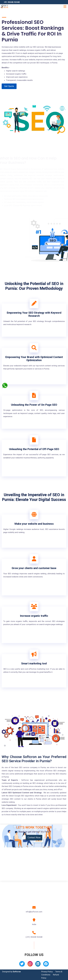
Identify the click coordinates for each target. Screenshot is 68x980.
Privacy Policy (47, 972)
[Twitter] (22, 965)
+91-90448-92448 (12, 2)
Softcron (17, 972)
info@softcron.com (34, 912)
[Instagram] (30, 965)
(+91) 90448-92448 (34, 937)
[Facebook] (46, 965)
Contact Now (34, 837)
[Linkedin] (38, 965)
